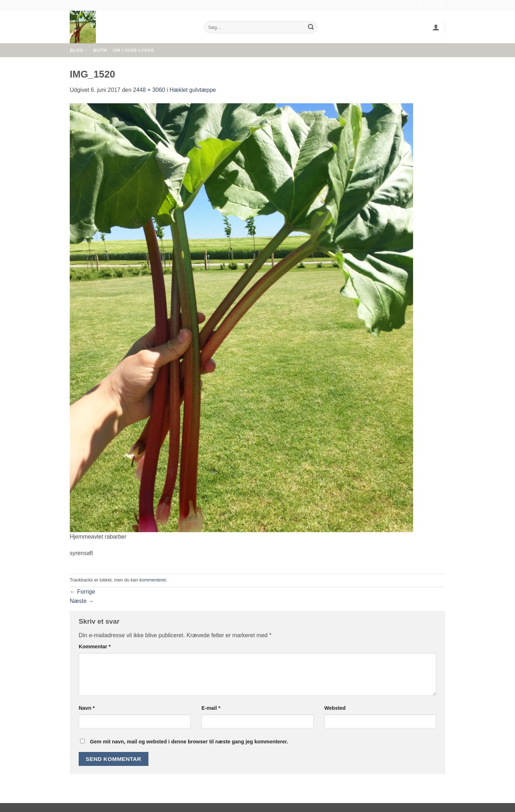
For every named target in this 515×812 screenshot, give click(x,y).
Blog (79, 50)
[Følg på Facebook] (421, 5)
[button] (436, 27)
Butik (100, 50)
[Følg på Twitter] (435, 5)
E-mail (211, 708)
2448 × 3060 (149, 90)
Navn (87, 708)
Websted (335, 708)
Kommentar (95, 647)
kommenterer (153, 580)
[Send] (311, 27)
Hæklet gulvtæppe (193, 90)
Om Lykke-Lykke (133, 50)
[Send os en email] (442, 5)
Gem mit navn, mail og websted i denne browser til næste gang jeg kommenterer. (189, 742)
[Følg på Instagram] (428, 5)
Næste (82, 601)
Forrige (82, 592)
